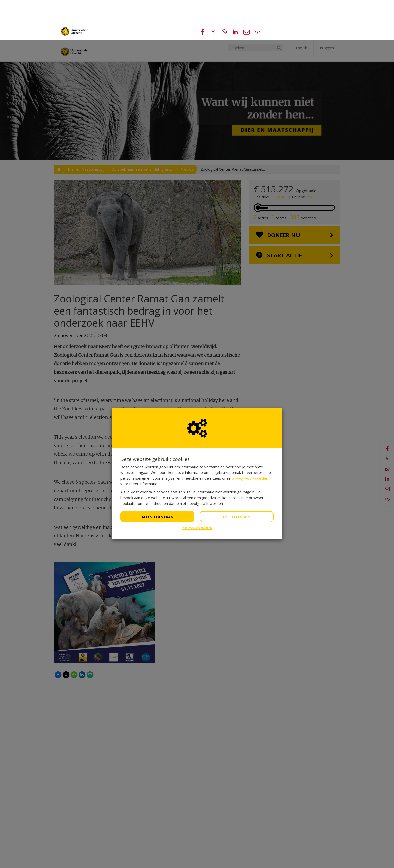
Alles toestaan (158, 477)
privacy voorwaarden (250, 439)
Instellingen (237, 477)
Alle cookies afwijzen (197, 488)
